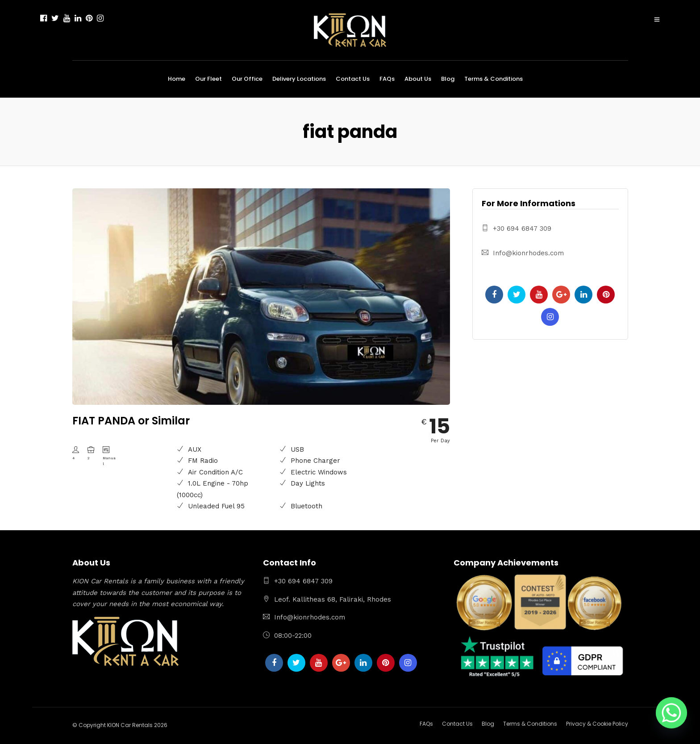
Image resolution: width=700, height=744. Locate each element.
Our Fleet (208, 79)
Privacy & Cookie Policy (597, 724)
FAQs (387, 79)
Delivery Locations (299, 79)
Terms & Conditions (494, 79)
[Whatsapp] (671, 717)
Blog (448, 79)
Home (177, 79)
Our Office (247, 79)
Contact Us (353, 79)
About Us (418, 79)
